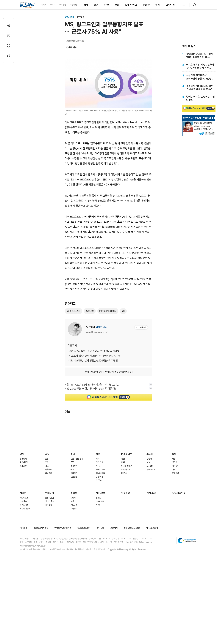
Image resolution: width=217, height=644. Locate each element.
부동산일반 (151, 533)
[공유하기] (9, 26)
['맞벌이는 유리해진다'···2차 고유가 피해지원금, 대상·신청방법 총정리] (199, 56)
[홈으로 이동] (27, 5)
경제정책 (23, 522)
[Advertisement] (109, 207)
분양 (148, 525)
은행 (47, 522)
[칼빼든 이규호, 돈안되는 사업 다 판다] (199, 98)
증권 (107, 5)
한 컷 (98, 568)
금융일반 (48, 536)
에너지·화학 (100, 536)
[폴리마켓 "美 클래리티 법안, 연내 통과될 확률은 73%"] (199, 88)
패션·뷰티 (176, 529)
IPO (72, 533)
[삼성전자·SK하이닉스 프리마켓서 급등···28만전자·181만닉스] (199, 77)
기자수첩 (48, 568)
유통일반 (175, 536)
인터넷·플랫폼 (127, 529)
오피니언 (170, 5)
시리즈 (44, 5)
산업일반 (99, 543)
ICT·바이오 (131, 5)
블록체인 (74, 536)
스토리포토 (100, 564)
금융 (96, 5)
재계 (98, 522)
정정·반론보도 (179, 556)
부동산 (146, 5)
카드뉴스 (74, 568)
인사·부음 (151, 556)
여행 (174, 533)
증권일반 (74, 540)
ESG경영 (62, 5)
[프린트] (9, 46)
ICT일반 (81, 17)
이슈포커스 (24, 568)
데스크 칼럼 (50, 564)
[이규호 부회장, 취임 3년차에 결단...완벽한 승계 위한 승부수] (199, 66)
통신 (123, 522)
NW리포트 (24, 561)
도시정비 (150, 529)
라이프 (53, 5)
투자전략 (74, 529)
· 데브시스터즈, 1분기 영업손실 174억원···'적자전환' (93, 424)
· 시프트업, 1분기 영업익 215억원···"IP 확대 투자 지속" (94, 419)
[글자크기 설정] (9, 55)
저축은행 (48, 533)
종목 (72, 525)
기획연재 (74, 572)
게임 (123, 525)
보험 (47, 525)
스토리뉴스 (24, 564)
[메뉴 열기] (184, 5)
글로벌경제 (24, 525)
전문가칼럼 (49, 561)
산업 (117, 5)
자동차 (98, 529)
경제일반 (23, 529)
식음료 (175, 525)
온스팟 (98, 561)
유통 (158, 5)
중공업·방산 (100, 533)
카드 (47, 529)
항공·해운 (99, 540)
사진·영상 (74, 5)
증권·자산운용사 (77, 522)
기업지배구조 (25, 572)
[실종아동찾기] (188, 156)
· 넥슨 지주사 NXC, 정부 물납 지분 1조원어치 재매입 (94, 414)
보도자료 (126, 556)
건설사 (149, 522)
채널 (174, 522)
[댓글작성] (9, 36)
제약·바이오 (126, 533)
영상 (72, 564)
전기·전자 (99, 525)
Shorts (73, 561)
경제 (86, 5)
